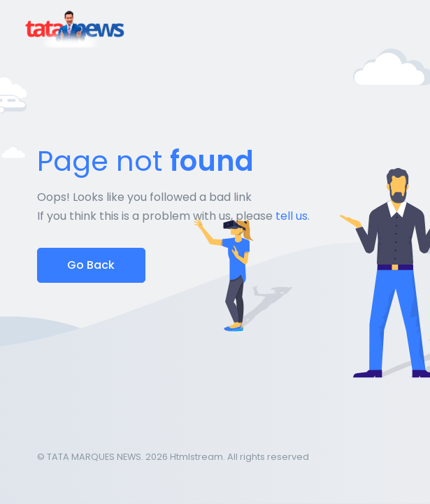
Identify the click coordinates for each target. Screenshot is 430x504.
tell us (292, 216)
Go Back (91, 265)
